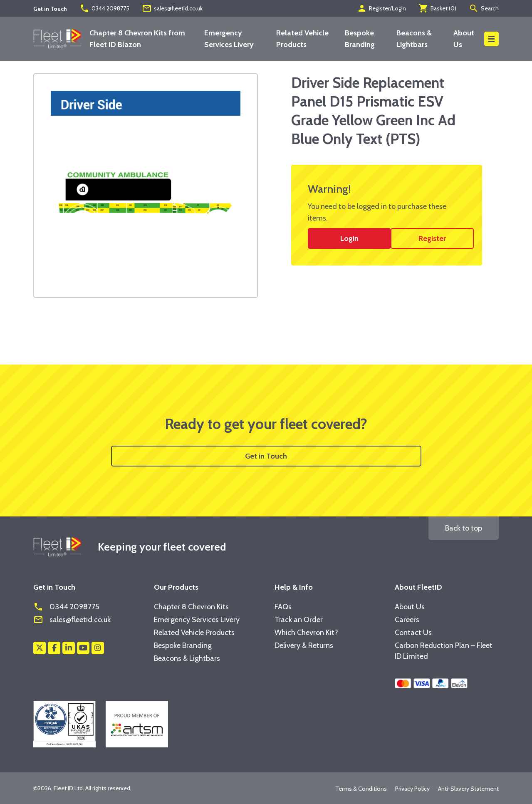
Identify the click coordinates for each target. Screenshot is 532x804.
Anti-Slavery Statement (468, 789)
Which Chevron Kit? (306, 633)
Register (432, 238)
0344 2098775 (104, 8)
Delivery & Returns (304, 645)
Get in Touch (266, 456)
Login (349, 238)
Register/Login (381, 8)
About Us (410, 607)
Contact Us (413, 633)
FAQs (283, 607)
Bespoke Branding (183, 645)
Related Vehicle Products (194, 633)
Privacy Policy (412, 789)
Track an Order (299, 620)
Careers (407, 620)
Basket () (437, 8)
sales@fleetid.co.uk (172, 8)
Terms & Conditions (361, 789)
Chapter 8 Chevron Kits (191, 607)
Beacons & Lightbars (187, 658)
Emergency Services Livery (197, 620)
